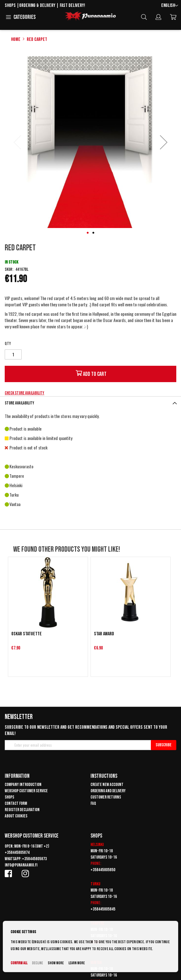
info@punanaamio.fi (21, 865)
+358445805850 (103, 870)
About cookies (16, 816)
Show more (56, 963)
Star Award (104, 634)
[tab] (90, 403)
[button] (170, 6)
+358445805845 (103, 909)
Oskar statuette (27, 634)
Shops (10, 6)
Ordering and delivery (108, 791)
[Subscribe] (164, 745)
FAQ (93, 803)
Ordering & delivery (37, 6)
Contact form (16, 803)
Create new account (107, 785)
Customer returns (106, 797)
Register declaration (22, 810)
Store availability (19, 403)
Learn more (77, 963)
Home (16, 39)
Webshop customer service (26, 791)
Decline (38, 963)
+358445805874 (17, 852)
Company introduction (23, 785)
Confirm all (19, 963)
